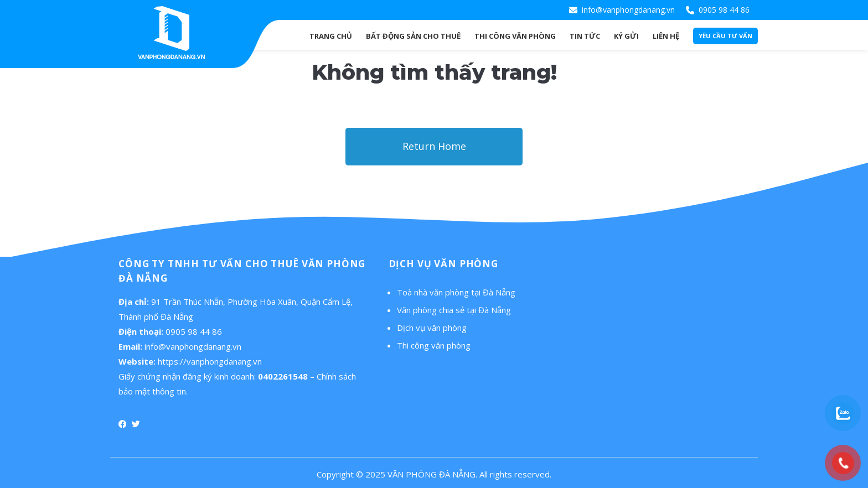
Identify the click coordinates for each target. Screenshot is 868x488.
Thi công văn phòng (434, 345)
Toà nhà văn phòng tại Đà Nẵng (456, 292)
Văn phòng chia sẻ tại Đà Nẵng (454, 310)
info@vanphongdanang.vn (628, 10)
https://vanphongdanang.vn (210, 361)
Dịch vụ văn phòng (432, 328)
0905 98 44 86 (724, 10)
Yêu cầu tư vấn (725, 36)
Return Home (434, 146)
